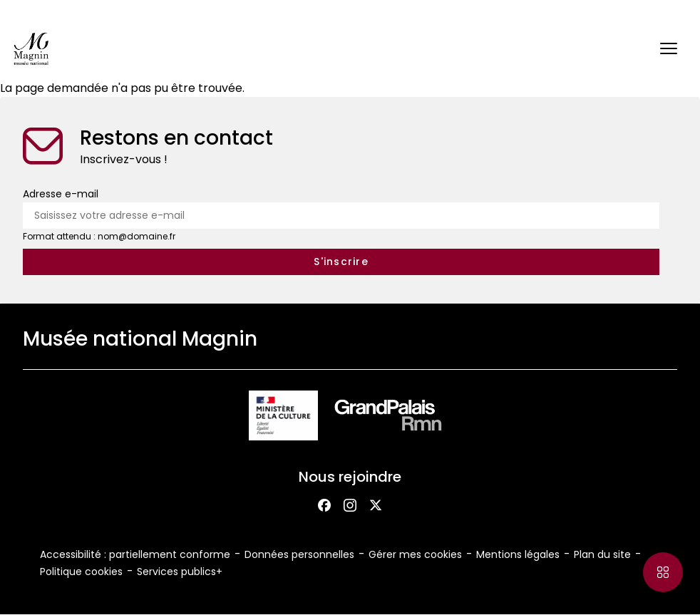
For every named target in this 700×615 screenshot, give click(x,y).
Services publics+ (180, 572)
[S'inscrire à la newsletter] (341, 262)
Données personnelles (299, 554)
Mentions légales (518, 554)
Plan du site (602, 554)
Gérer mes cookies (415, 554)
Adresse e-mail (61, 194)
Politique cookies (81, 572)
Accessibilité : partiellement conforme (135, 554)
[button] (669, 48)
